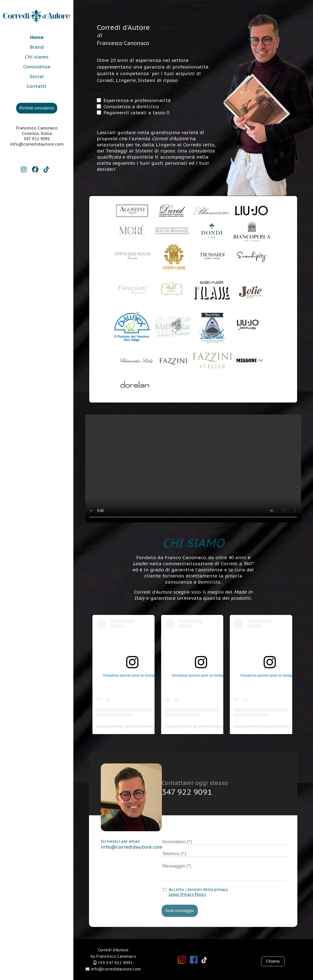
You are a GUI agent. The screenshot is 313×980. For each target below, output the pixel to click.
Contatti (37, 86)
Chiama (268, 961)
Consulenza (37, 66)
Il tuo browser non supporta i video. (193, 468)
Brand (37, 47)
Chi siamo (37, 57)
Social (37, 76)
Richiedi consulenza (37, 108)
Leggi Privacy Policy (188, 894)
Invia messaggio (180, 911)
